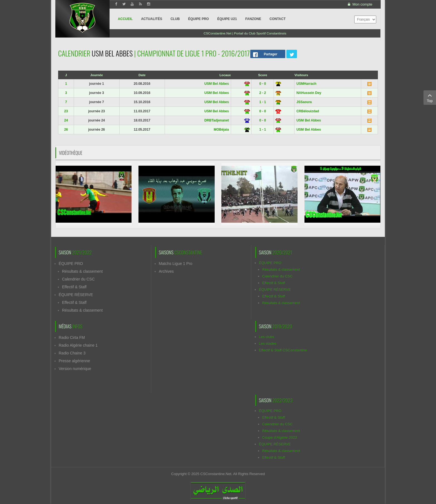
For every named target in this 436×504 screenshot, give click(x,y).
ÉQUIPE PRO (71, 264)
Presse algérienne (74, 361)
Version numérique (75, 369)
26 (66, 130)
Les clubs (267, 337)
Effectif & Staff (74, 287)
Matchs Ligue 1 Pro (176, 264)
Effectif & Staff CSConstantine (283, 350)
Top (430, 97)
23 (66, 111)
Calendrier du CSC (78, 279)
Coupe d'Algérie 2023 (280, 437)
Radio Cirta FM (72, 337)
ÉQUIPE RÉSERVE (76, 295)
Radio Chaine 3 (72, 353)
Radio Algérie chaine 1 (78, 345)
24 (66, 120)
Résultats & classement (82, 271)
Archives (166, 271)
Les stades (268, 343)
